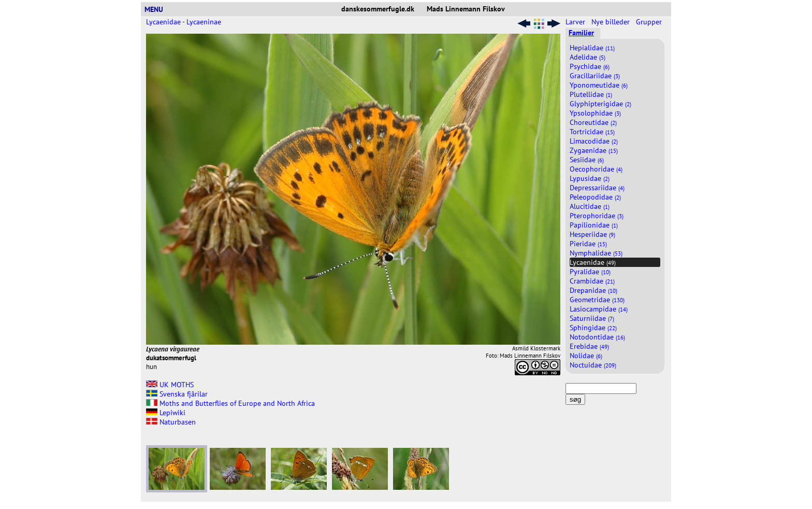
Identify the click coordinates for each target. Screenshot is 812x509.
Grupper (650, 22)
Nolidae (586, 356)
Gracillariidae (595, 76)
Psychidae (590, 66)
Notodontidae (597, 337)
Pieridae (588, 244)
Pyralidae (590, 272)
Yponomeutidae (599, 85)
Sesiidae (587, 160)
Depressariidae (597, 188)
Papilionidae (594, 225)
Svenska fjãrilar (177, 394)
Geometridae (597, 300)
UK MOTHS (170, 385)
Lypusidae (590, 178)
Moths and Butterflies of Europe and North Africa (230, 403)
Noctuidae (593, 365)
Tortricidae (592, 132)
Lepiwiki (166, 413)
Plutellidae (591, 94)
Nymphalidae (596, 253)
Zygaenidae (594, 150)
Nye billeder (612, 22)
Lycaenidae (163, 22)
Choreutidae (593, 122)
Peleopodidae (595, 197)
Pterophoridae (597, 216)
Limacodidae (594, 141)
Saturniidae (592, 318)
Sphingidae (593, 328)
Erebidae (589, 346)
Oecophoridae (596, 169)
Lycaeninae (204, 22)
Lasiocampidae (599, 309)
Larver (576, 22)
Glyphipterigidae (600, 104)
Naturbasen (171, 422)
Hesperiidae (592, 234)
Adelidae (588, 57)
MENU (158, 9)
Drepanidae (593, 290)
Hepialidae (592, 48)
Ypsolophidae (595, 113)
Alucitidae (590, 206)
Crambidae (592, 281)
